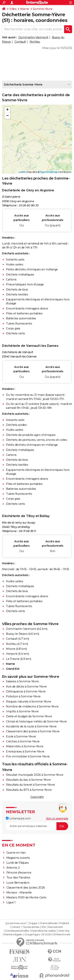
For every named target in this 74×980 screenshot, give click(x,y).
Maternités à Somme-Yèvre (25, 746)
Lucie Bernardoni (18, 883)
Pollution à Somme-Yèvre (23, 696)
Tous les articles (31, 927)
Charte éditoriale (48, 923)
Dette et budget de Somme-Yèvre (29, 716)
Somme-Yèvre (43, 9)
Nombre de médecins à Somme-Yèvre (32, 706)
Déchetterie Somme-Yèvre (23, 85)
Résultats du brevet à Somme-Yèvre (30, 785)
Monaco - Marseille (19, 893)
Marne (25, 9)
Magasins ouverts (18, 858)
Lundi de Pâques (18, 863)
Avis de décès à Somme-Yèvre (26, 687)
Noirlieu (35, 42)
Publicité (64, 923)
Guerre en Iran (16, 853)
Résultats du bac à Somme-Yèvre (28, 780)
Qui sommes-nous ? (16, 923)
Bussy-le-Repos (17, 634)
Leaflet (22, 172)
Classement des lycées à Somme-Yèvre (33, 731)
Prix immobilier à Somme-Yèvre (28, 756)
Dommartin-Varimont (33, 37)
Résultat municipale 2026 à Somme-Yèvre (35, 775)
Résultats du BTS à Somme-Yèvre (29, 790)
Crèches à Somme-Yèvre (23, 741)
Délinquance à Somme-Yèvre (26, 691)
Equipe (33, 923)
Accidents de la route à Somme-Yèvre (31, 726)
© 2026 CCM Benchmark (56, 935)
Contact (16, 927)
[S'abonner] (37, 826)
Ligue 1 (11, 902)
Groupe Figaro (32, 935)
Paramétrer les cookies (43, 931)
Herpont (12, 654)
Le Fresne (13, 659)
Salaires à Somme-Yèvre (22, 681)
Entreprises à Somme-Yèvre (25, 751)
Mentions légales (13, 935)
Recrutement (55, 927)
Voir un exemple (57, 818)
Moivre (11, 649)
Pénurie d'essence (19, 873)
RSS (44, 927)
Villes (13, 9)
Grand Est (13, 669)
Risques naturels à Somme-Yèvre (28, 702)
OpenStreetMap (49, 172)
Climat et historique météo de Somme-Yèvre (36, 721)
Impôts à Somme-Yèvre (22, 711)
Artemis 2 (13, 868)
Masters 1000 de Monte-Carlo (26, 897)
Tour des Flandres (18, 877)
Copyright (37, 797)
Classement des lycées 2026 (26, 888)
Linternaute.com (18, 818)
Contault (20, 42)
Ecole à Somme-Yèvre (21, 736)
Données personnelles (17, 931)
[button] (7, 110)
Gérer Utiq (63, 931)
